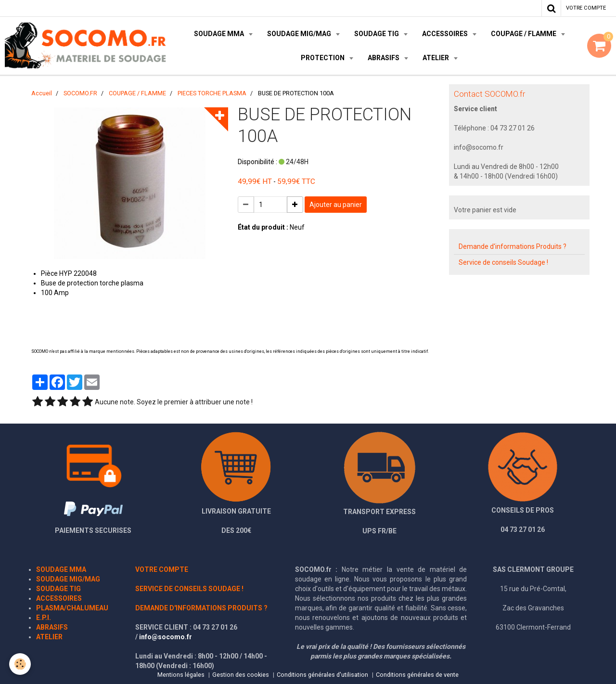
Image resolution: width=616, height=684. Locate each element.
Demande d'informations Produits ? (513, 246)
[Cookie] (20, 664)
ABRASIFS (384, 58)
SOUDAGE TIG (377, 34)
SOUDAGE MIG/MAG (300, 34)
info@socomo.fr (166, 637)
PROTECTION (323, 58)
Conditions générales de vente (417, 675)
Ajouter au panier (336, 205)
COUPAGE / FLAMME (524, 34)
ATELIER (436, 58)
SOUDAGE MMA (220, 34)
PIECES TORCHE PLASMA (212, 93)
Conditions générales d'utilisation (322, 675)
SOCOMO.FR (80, 93)
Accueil (42, 93)
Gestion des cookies (241, 675)
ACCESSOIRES (446, 34)
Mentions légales (181, 675)
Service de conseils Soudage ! (503, 262)
